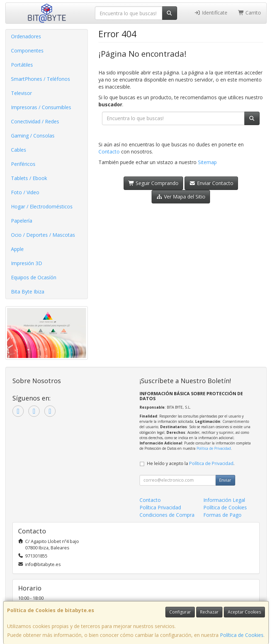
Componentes (27, 51)
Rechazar (209, 612)
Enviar (225, 480)
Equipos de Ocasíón (34, 277)
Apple (17, 249)
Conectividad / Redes (35, 121)
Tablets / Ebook (29, 178)
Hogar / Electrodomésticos (42, 206)
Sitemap (207, 162)
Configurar (180, 612)
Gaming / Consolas (33, 136)
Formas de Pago (222, 515)
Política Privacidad (160, 507)
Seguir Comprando (154, 183)
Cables (19, 150)
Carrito (250, 13)
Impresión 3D (27, 263)
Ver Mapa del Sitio (181, 197)
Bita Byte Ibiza (28, 292)
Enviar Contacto (211, 183)
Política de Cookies (242, 635)
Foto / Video (25, 192)
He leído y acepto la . (191, 463)
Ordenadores (26, 36)
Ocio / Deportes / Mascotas (43, 235)
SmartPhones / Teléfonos (41, 79)
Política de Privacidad (214, 448)
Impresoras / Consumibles (41, 107)
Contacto (109, 152)
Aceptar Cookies (244, 612)
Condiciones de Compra (167, 515)
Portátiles (22, 65)
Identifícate (211, 13)
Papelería (22, 221)
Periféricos (23, 164)
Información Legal (224, 500)
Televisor (21, 93)
